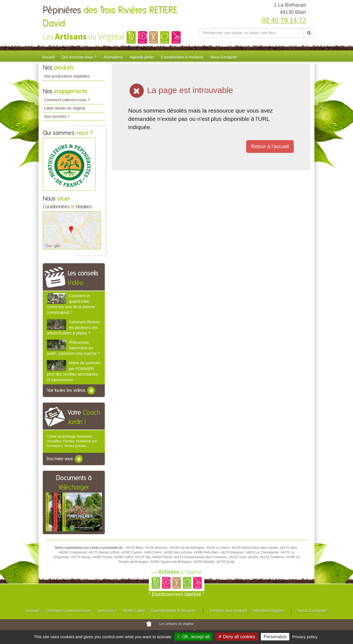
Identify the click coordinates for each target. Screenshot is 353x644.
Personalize (275, 637)
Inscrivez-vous (65, 459)
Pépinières (110, 17)
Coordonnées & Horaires (182, 57)
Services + (107, 610)
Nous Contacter (224, 57)
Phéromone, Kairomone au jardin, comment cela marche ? (73, 348)
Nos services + (57, 116)
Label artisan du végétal (65, 108)
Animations (113, 57)
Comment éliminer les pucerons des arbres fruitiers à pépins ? (74, 328)
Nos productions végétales (67, 76)
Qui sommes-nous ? (79, 57)
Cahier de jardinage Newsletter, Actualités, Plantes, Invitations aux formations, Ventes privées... (72, 441)
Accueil (48, 57)
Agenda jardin (142, 57)
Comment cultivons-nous (69, 610)
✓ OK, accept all (193, 637)
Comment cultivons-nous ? (67, 100)
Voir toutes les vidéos (71, 391)
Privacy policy (305, 637)
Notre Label (134, 610)
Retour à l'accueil (270, 147)
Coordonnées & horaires (174, 610)
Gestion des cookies (228, 610)
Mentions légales (269, 610)
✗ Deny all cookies (237, 637)
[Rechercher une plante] (252, 33)
